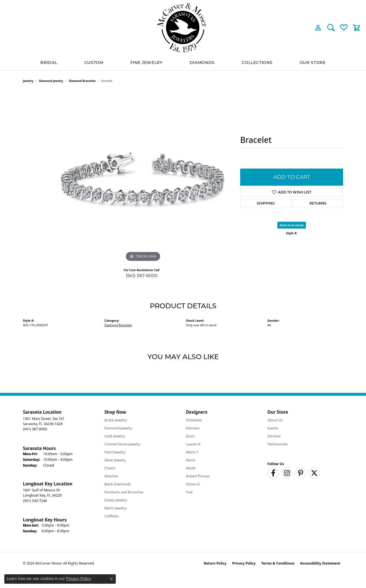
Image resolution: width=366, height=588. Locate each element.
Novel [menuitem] (191, 468)
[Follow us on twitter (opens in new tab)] (314, 473)
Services (274, 436)
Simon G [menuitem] (193, 484)
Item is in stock (292, 225)
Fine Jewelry (147, 63)
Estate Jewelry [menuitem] (116, 500)
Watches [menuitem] (111, 476)
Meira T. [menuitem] (192, 452)
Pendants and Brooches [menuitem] (124, 492)
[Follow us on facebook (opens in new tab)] (273, 473)
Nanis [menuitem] (191, 460)
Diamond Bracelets (82, 81)
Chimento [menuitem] (194, 420)
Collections (257, 63)
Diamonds (202, 63)
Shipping (266, 203)
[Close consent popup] (111, 579)
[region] (143, 177)
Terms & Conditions (278, 563)
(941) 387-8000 (142, 276)
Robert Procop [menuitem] (198, 476)
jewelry (28, 81)
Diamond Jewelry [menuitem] (118, 428)
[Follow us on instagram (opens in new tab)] (287, 473)
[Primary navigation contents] (183, 63)
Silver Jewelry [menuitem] (115, 460)
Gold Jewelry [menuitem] (115, 436)
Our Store (313, 63)
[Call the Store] (35, 429)
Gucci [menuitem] (190, 436)
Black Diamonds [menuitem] (118, 484)
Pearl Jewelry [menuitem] (115, 452)
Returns (318, 203)
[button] (318, 27)
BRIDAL (49, 63)
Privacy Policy (244, 563)
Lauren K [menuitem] (193, 444)
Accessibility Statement (320, 563)
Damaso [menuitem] (193, 428)
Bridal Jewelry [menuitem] (116, 420)
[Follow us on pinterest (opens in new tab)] (301, 473)
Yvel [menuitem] (189, 492)
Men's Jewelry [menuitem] (116, 508)
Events (273, 428)
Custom (94, 63)
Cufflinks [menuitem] (112, 516)
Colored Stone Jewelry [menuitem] (122, 444)
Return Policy (215, 563)
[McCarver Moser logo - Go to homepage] (183, 28)
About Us (275, 420)
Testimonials (278, 444)
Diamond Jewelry (51, 81)
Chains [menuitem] (110, 468)
